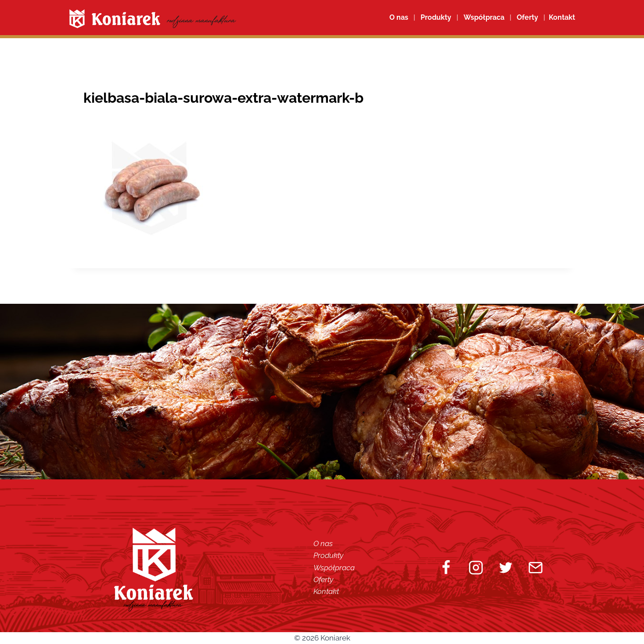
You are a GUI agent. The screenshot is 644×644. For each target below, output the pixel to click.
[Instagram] (476, 568)
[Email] (536, 568)
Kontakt (326, 591)
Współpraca (484, 17)
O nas (399, 17)
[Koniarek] (153, 19)
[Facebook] (446, 568)
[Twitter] (506, 568)
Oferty (323, 579)
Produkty (328, 555)
